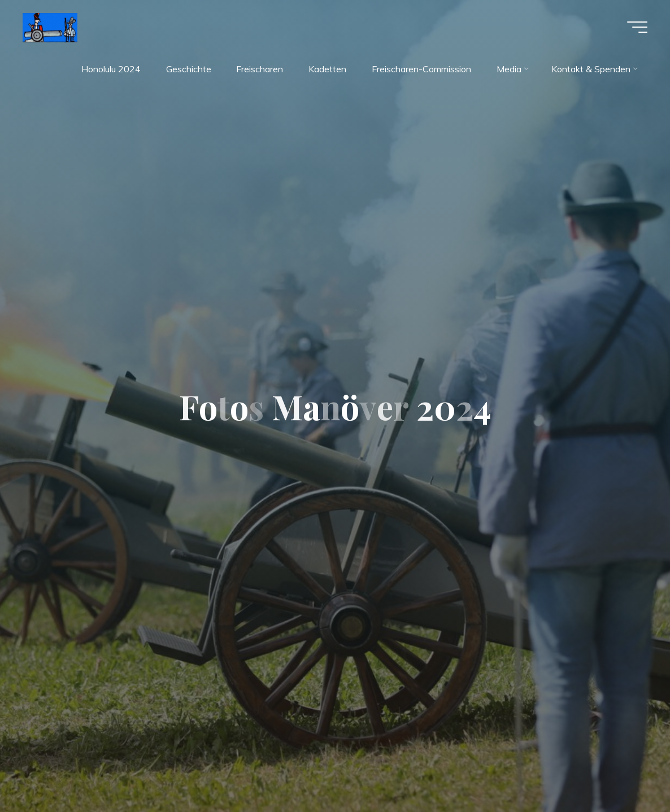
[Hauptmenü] (637, 27)
